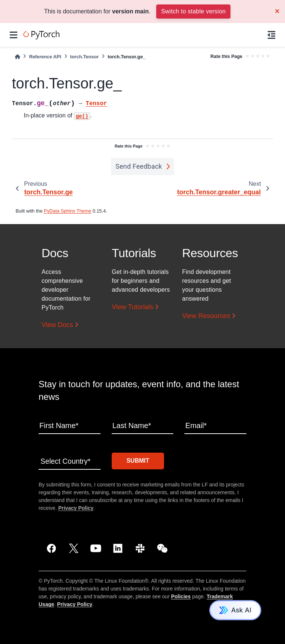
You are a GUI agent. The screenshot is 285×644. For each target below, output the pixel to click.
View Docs (57, 325)
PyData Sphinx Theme (68, 211)
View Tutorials (132, 307)
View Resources (206, 316)
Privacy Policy (76, 507)
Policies (181, 596)
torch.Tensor (84, 57)
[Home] (17, 57)
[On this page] (271, 35)
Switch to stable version (193, 11)
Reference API (45, 57)
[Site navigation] (14, 35)
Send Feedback (139, 166)
